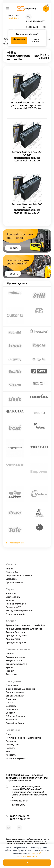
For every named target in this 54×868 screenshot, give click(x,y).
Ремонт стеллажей (16, 604)
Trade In (10, 654)
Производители (14, 582)
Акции (9, 569)
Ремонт (10, 600)
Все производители (16, 543)
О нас (9, 734)
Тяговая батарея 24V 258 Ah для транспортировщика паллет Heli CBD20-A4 (27, 156)
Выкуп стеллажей (15, 657)
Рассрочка (11, 674)
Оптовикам (12, 685)
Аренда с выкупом (16, 642)
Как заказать (13, 720)
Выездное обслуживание (19, 611)
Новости (10, 748)
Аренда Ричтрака (15, 632)
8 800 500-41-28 (36, 27)
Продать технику (15, 692)
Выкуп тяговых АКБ (16, 664)
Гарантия (11, 699)
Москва (14, 18)
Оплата (10, 703)
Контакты (11, 755)
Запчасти (11, 594)
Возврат (10, 713)
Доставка (11, 706)
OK (27, 863)
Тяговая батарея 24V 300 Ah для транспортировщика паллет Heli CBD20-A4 (27, 209)
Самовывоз (12, 709)
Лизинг (10, 671)
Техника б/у (12, 572)
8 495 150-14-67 (35, 21)
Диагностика (13, 597)
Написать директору (17, 758)
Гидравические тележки (19, 576)
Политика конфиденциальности (23, 738)
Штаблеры (11, 579)
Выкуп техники (14, 661)
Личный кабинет (15, 723)
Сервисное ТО (13, 607)
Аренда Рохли (13, 639)
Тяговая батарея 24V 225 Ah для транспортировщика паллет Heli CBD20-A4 (27, 105)
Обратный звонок (15, 716)
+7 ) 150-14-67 (19, 801)
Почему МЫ (12, 745)
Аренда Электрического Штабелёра (25, 625)
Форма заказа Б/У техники (20, 689)
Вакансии (11, 741)
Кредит (10, 667)
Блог (8, 751)
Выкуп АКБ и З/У (15, 696)
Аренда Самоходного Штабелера (24, 629)
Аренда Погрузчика (16, 636)
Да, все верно (19, 39)
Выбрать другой (35, 40)
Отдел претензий (15, 614)
